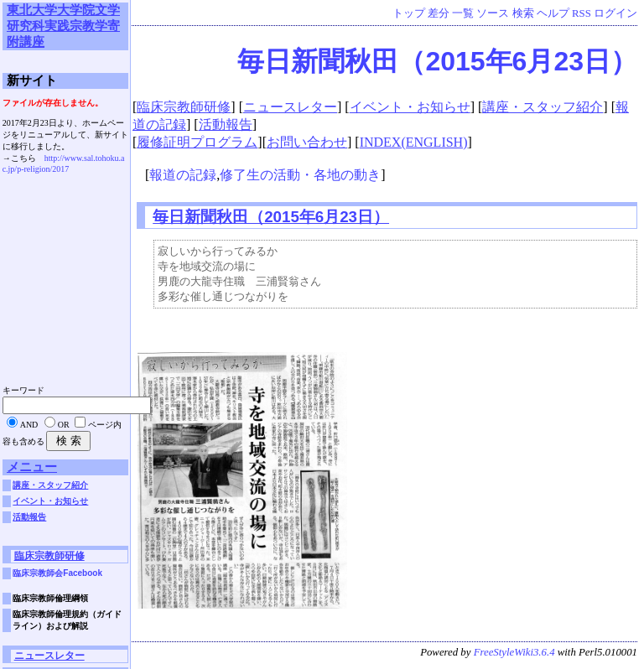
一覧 (463, 13)
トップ (409, 13)
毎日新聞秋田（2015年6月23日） (437, 61)
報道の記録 (183, 175)
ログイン (615, 13)
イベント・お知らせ (410, 107)
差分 (439, 13)
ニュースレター (290, 107)
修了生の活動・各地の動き (300, 175)
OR (64, 425)
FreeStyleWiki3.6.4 (514, 656)
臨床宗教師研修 (184, 107)
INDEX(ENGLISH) (414, 142)
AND (29, 425)
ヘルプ (553, 13)
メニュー (32, 467)
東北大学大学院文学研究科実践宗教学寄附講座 (63, 26)
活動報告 (226, 124)
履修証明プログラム (197, 142)
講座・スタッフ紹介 (543, 107)
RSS (582, 13)
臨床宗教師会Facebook (57, 573)
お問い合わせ (307, 142)
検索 (523, 13)
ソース (493, 13)
